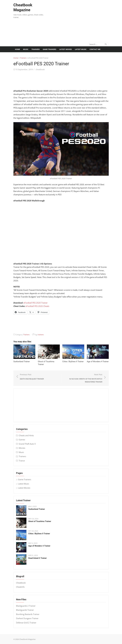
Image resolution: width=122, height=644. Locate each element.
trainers (41, 335)
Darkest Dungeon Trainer (27, 618)
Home (17, 49)
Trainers (36, 49)
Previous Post (32, 377)
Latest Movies (66, 49)
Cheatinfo (20, 587)
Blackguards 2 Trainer (26, 606)
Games (22, 440)
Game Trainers (49, 49)
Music (26, 49)
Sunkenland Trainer (22, 362)
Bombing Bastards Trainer (28, 614)
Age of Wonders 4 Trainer (98, 362)
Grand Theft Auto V (27, 444)
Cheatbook (21, 583)
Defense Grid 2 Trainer (26, 623)
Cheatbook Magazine (23, 7)
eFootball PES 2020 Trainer (36, 303)
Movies (22, 448)
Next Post (83, 378)
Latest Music (81, 49)
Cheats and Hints (26, 435)
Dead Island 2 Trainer (37, 558)
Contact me (95, 49)
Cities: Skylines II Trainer (73, 362)
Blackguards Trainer (25, 610)
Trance (22, 461)
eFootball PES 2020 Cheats (37, 306)
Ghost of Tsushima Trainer (40, 521)
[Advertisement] (84, 19)
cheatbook (40, 69)
